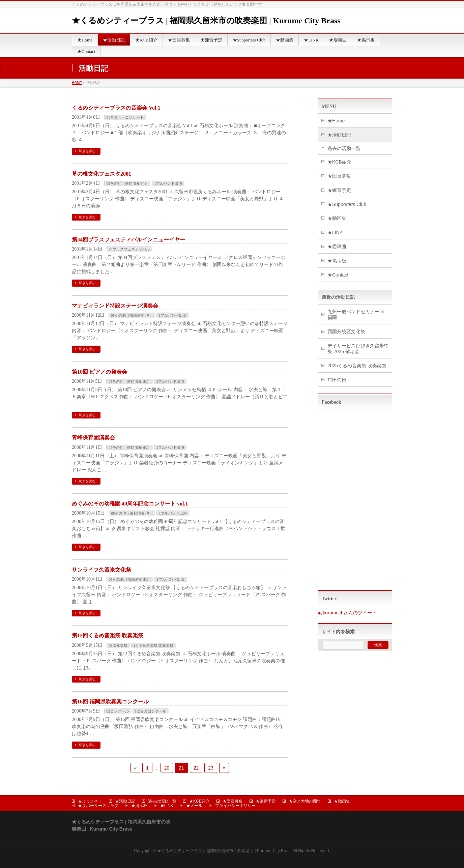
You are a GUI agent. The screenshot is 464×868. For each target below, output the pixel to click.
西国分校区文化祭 (346, 331)
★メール (194, 806)
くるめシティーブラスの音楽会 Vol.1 (116, 108)
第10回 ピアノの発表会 (99, 372)
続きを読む (87, 151)
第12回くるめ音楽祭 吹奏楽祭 (108, 635)
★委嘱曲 (337, 247)
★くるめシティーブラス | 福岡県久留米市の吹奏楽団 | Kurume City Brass (206, 21)
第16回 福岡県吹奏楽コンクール (110, 702)
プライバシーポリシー (235, 806)
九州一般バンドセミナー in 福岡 (356, 314)
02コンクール (118, 711)
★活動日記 (339, 135)
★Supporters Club (347, 204)
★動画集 (337, 218)
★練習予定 (339, 190)
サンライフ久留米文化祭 (101, 570)
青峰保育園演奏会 (93, 438)
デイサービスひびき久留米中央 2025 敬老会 (358, 349)
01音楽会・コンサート (125, 117)
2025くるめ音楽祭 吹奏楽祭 (357, 366)
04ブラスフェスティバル (129, 249)
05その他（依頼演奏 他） (127, 183)
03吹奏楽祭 (118, 645)
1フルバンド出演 (168, 183)
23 (211, 768)
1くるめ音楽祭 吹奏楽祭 (153, 645)
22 (196, 768)
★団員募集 (339, 176)
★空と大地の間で (305, 801)
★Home (336, 121)
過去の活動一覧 (344, 148)
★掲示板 (337, 261)
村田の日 (337, 380)
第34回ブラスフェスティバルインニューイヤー (128, 240)
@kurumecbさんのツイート (347, 613)
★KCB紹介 (339, 162)
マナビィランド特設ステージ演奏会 (115, 306)
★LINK (335, 232)
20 (167, 768)
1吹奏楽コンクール (151, 711)
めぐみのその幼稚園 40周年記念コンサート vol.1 (130, 504)
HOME (77, 83)
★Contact (338, 275)
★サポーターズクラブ (98, 806)
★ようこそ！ (90, 801)
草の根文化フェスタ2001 (101, 174)
